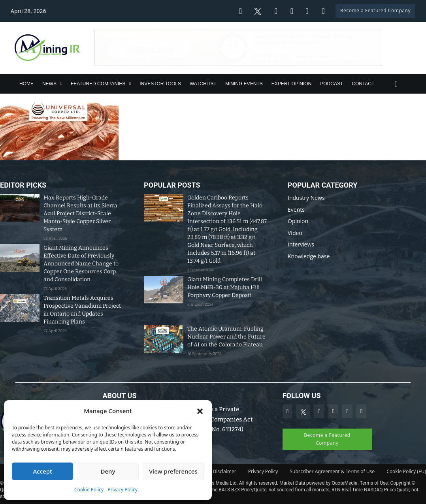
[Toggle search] (396, 84)
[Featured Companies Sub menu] (130, 84)
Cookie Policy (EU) (406, 471)
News (49, 84)
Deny (108, 471)
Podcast (332, 84)
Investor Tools (160, 84)
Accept (43, 471)
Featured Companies (98, 84)
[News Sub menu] (61, 84)
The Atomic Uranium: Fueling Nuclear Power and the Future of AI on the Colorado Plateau (226, 337)
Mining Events (244, 84)
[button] (200, 411)
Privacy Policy (123, 490)
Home (26, 84)
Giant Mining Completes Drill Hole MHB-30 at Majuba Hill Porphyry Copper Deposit (225, 287)
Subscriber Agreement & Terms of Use (332, 471)
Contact (363, 84)
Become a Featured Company (375, 10)
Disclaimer (225, 471)
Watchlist (203, 84)
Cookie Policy (89, 490)
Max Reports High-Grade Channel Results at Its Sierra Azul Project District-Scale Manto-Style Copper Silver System (80, 213)
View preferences (173, 471)
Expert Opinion (292, 84)
